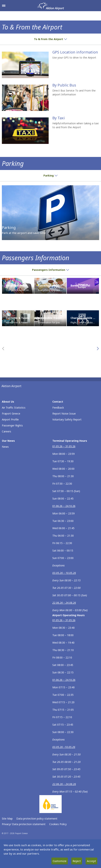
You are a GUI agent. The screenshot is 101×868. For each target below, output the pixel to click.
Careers (6, 431)
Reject (77, 861)
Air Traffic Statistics (14, 408)
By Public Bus (64, 85)
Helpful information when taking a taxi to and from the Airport (75, 125)
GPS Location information (75, 52)
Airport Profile (10, 419)
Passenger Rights (12, 425)
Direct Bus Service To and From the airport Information (74, 92)
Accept (91, 861)
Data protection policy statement (37, 819)
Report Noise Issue (64, 413)
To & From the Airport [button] (50, 39)
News (5, 447)
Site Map (7, 819)
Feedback (58, 408)
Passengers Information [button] (51, 270)
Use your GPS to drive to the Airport (74, 58)
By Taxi (59, 118)
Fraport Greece (11, 413)
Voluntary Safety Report (67, 419)
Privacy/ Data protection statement (24, 824)
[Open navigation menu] (4, 6)
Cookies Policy (58, 824)
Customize (60, 861)
